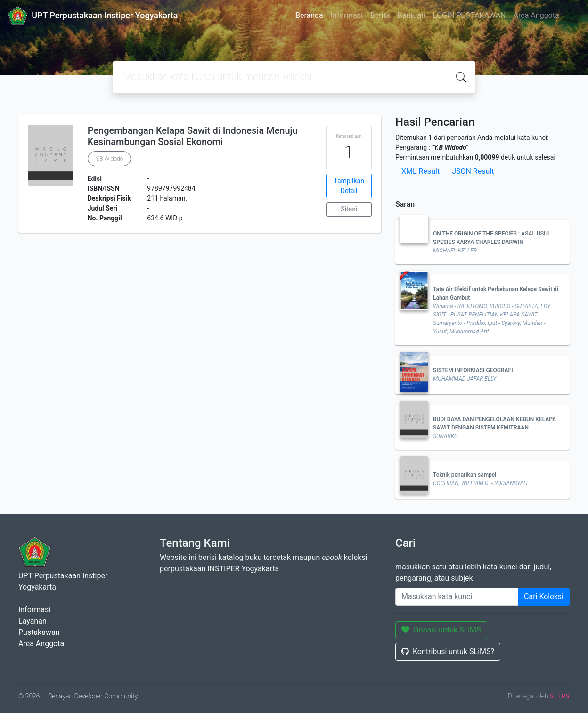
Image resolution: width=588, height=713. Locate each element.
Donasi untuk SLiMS (441, 630)
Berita (380, 15)
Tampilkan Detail (349, 186)
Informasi (347, 15)
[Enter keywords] (457, 597)
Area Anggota (536, 15)
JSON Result (473, 171)
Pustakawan (39, 632)
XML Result (421, 171)
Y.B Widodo (110, 159)
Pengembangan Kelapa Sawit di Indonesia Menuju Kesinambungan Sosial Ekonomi (193, 136)
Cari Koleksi (544, 596)
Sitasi (349, 209)
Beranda (309, 15)
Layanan (33, 621)
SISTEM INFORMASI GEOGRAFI (473, 370)
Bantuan (412, 15)
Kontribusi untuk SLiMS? (448, 652)
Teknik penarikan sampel (465, 475)
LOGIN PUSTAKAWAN (470, 15)
